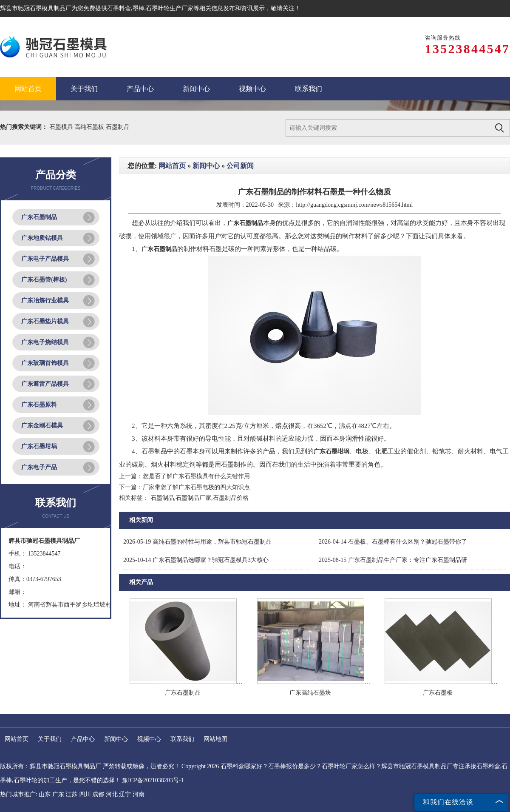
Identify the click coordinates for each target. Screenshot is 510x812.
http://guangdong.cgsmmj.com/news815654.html (354, 205)
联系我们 (182, 739)
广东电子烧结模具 (45, 342)
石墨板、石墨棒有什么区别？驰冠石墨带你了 (393, 542)
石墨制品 (118, 127)
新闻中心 (206, 166)
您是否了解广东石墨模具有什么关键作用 (196, 476)
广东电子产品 (39, 467)
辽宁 (125, 794)
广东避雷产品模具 (45, 384)
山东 (45, 794)
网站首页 (172, 166)
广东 (58, 794)
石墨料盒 (119, 8)
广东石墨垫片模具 (45, 321)
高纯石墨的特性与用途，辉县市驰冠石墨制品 (197, 542)
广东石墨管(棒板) (44, 280)
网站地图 (215, 739)
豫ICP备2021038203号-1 (153, 780)
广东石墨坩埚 (39, 446)
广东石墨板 (438, 693)
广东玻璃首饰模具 (45, 363)
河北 (112, 794)
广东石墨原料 (39, 405)
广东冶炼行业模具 (45, 301)
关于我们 (50, 739)
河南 (139, 794)
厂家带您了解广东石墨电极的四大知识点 (196, 487)
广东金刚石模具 (42, 426)
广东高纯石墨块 (310, 693)
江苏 (71, 794)
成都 (98, 794)
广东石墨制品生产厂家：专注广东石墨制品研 (393, 560)
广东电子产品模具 (45, 259)
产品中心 (83, 739)
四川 (85, 794)
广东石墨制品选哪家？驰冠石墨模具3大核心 (196, 560)
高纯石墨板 (90, 127)
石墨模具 (62, 127)
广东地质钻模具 (42, 238)
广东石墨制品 (39, 217)
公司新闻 (240, 166)
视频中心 (149, 739)
